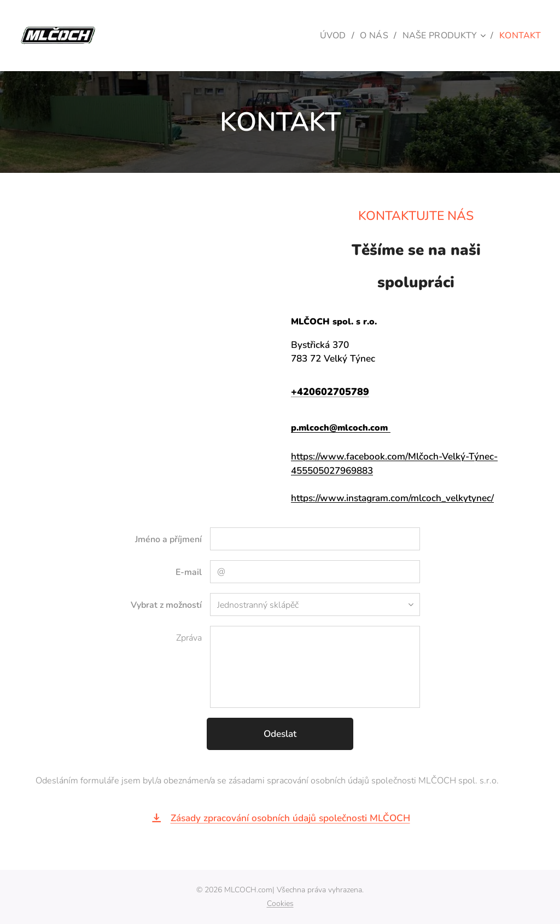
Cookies (280, 903)
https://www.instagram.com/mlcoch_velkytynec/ (392, 498)
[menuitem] (328, 36)
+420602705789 (330, 392)
